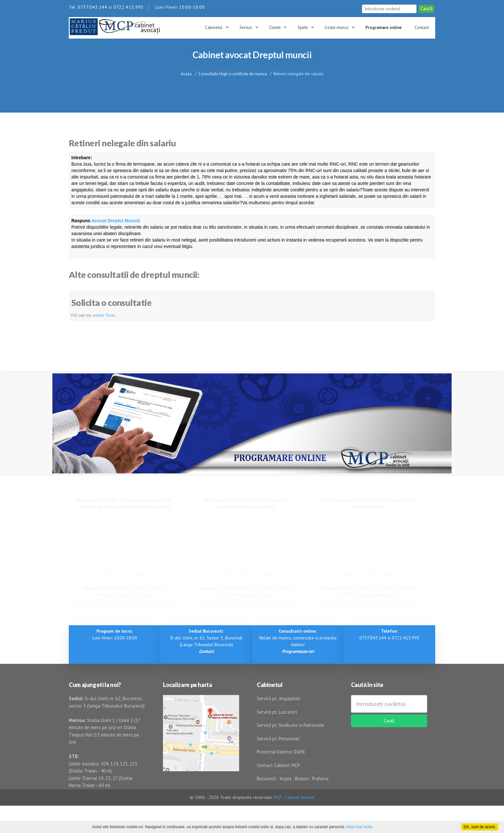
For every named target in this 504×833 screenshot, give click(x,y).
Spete (303, 27)
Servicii (246, 27)
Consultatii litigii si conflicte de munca (233, 73)
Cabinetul (214, 27)
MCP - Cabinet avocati (294, 797)
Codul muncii (337, 27)
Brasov (302, 778)
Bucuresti (267, 778)
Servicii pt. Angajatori (279, 698)
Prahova (320, 778)
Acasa (186, 73)
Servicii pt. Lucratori (277, 712)
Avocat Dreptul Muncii (115, 221)
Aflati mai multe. (360, 827)
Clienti (275, 27)
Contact (422, 27)
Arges (286, 778)
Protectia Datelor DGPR (281, 752)
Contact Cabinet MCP (278, 765)
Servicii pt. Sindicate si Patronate (290, 725)
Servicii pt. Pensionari (278, 739)
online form (104, 315)
